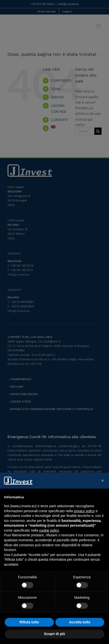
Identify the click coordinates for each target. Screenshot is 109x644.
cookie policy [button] (49, 530)
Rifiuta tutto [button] (29, 622)
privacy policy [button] (84, 511)
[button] (103, 481)
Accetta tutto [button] (80, 622)
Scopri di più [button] (54, 634)
